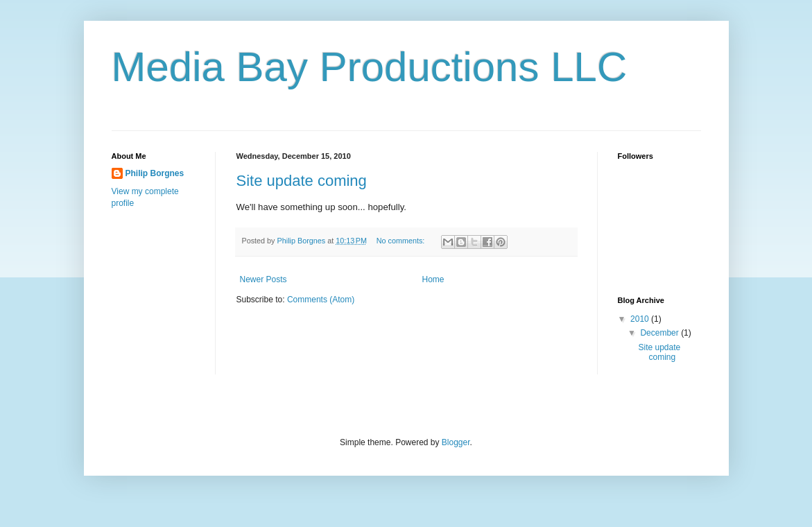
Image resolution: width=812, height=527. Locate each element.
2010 (641, 319)
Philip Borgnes (155, 173)
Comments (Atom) (321, 300)
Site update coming (302, 181)
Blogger (456, 442)
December (660, 333)
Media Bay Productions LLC (370, 67)
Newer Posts (264, 279)
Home (433, 279)
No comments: (402, 241)
